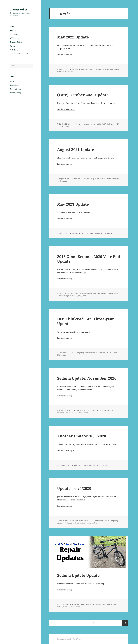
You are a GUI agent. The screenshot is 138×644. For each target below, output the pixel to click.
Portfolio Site (14, 50)
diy (103, 604)
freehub (107, 604)
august (94, 179)
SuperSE (117, 69)
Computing (80, 353)
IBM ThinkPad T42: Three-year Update (86, 321)
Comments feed (15, 89)
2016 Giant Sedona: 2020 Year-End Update (89, 259)
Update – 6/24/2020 (74, 488)
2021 (85, 179)
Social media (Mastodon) (19, 54)
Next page (125, 623)
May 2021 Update (73, 204)
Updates (75, 69)
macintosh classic (89, 465)
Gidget (69, 523)
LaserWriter (98, 233)
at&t (89, 179)
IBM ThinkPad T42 (91, 353)
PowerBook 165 (102, 69)
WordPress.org (15, 93)
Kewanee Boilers (16, 42)
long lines (116, 179)
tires (80, 296)
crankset (110, 293)
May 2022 (84, 69)
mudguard (67, 296)
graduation (89, 233)
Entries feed (14, 85)
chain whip (109, 410)
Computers (14, 34)
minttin (98, 124)
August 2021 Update (76, 149)
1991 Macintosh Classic (80, 521)
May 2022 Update (73, 37)
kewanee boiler (89, 124)
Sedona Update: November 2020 (87, 378)
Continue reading (66, 55)
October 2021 (114, 124)
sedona (75, 296)
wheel (86, 413)
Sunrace (66, 607)
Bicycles (13, 46)
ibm (109, 353)
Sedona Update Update (78, 575)
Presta (113, 604)
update (70, 72)
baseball (100, 179)
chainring (103, 293)
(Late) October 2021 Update (83, 95)
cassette (102, 410)
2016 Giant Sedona (83, 293)
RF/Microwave (15, 38)
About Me (13, 30)
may (105, 233)
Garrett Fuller (18, 9)
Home (12, 26)
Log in (12, 81)
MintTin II (92, 69)
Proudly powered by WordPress (69, 639)
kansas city (108, 179)
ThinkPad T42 (62, 72)
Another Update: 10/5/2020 (82, 436)
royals (111, 69)
